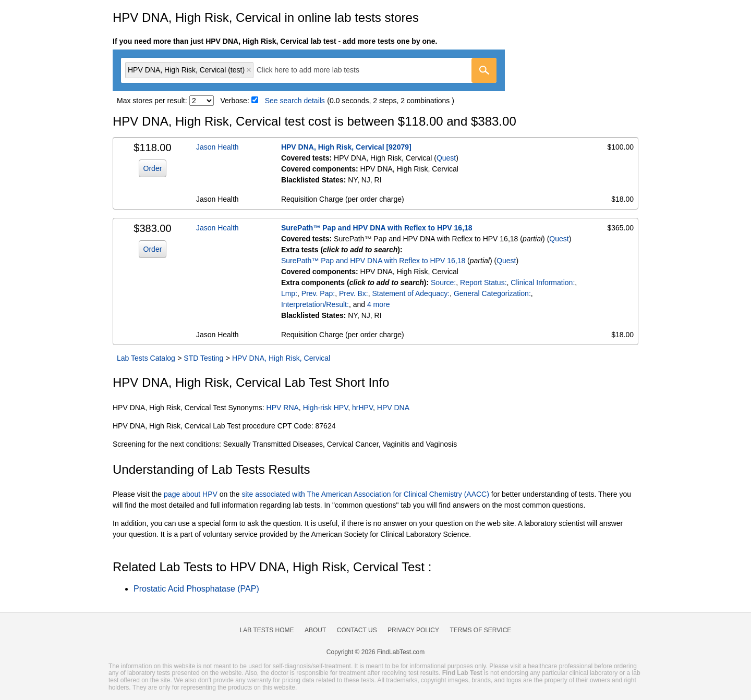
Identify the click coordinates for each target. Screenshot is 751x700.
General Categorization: (492, 293)
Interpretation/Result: (315, 304)
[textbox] (315, 70)
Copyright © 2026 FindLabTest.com (375, 652)
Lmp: (289, 293)
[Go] (484, 70)
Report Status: (483, 283)
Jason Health (217, 147)
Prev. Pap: (318, 293)
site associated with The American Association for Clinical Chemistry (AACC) (366, 494)
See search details (295, 101)
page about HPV (191, 494)
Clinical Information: (543, 283)
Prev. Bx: (354, 293)
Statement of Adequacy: (411, 293)
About (315, 630)
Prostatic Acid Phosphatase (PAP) (196, 589)
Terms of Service (481, 630)
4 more (379, 304)
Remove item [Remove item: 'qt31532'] (249, 70)
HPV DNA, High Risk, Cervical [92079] (346, 147)
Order (153, 168)
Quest (446, 158)
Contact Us (357, 630)
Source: (443, 283)
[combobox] (309, 70)
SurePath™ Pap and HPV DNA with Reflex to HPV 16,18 (377, 228)
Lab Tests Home (267, 630)
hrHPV (362, 408)
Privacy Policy (413, 630)
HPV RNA (283, 408)
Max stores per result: (152, 101)
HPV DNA (393, 408)
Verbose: (235, 101)
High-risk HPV (326, 408)
